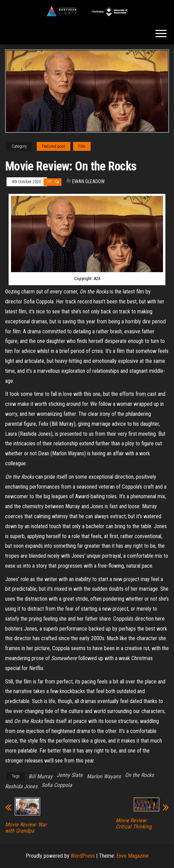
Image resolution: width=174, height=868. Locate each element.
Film (82, 146)
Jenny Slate (70, 775)
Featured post (54, 146)
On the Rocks (139, 775)
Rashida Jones (21, 786)
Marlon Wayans (104, 776)
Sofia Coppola (57, 785)
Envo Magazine (132, 856)
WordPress (83, 856)
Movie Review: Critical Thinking (134, 824)
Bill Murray (40, 776)
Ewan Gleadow (88, 181)
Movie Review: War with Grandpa (26, 828)
